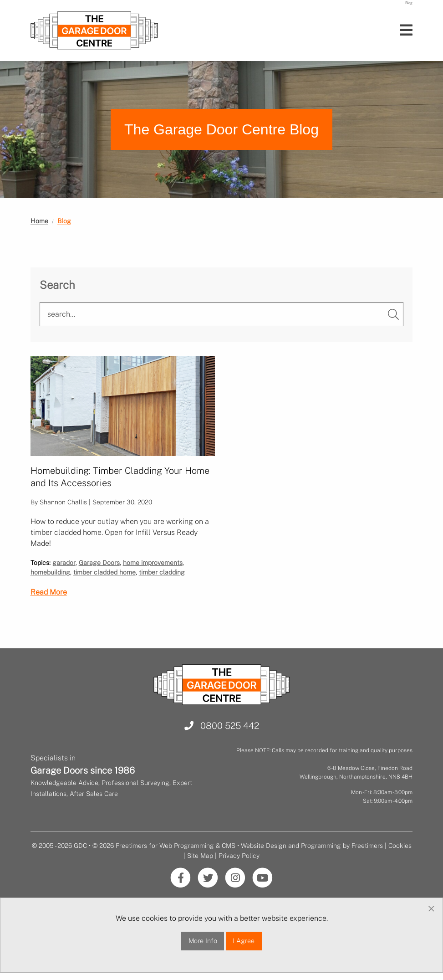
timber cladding (162, 572)
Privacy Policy (239, 856)
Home (39, 221)
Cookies (400, 846)
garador (64, 563)
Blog (64, 221)
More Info (203, 941)
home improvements (153, 563)
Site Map (200, 856)
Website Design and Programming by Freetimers (312, 846)
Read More (49, 592)
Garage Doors (99, 563)
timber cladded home (104, 572)
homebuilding (50, 572)
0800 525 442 (222, 726)
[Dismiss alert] (431, 909)
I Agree (244, 941)
